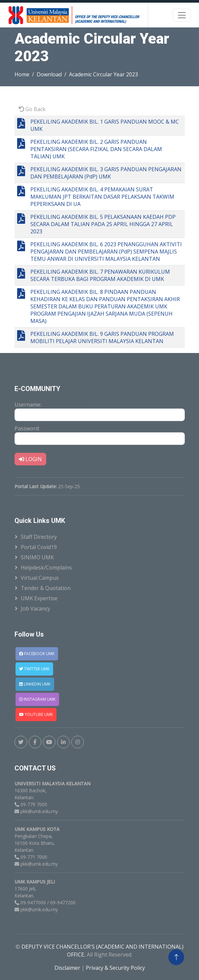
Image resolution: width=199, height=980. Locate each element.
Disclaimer (68, 968)
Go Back (32, 109)
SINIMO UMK (37, 557)
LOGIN (30, 459)
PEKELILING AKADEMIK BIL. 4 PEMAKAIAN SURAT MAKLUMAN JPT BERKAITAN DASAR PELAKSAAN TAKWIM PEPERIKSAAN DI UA (102, 197)
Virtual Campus (40, 578)
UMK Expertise (39, 598)
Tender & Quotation (46, 588)
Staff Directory (39, 537)
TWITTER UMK (34, 669)
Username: (28, 405)
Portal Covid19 (39, 547)
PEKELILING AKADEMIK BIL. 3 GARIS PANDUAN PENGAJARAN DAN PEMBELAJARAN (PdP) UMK (106, 173)
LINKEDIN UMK (35, 684)
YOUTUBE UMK (36, 714)
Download (49, 74)
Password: (27, 428)
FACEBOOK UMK (37, 654)
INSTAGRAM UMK (37, 699)
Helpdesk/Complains (46, 568)
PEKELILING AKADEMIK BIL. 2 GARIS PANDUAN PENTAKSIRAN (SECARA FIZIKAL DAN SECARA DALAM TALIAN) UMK (96, 149)
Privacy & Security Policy (115, 968)
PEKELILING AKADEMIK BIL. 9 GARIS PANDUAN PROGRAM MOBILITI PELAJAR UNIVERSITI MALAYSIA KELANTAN (102, 337)
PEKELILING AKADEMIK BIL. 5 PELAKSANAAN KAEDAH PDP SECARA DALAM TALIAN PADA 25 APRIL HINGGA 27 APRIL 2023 (103, 224)
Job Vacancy (35, 608)
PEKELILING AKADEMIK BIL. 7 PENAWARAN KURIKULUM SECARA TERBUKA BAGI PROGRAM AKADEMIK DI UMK (100, 275)
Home (22, 74)
